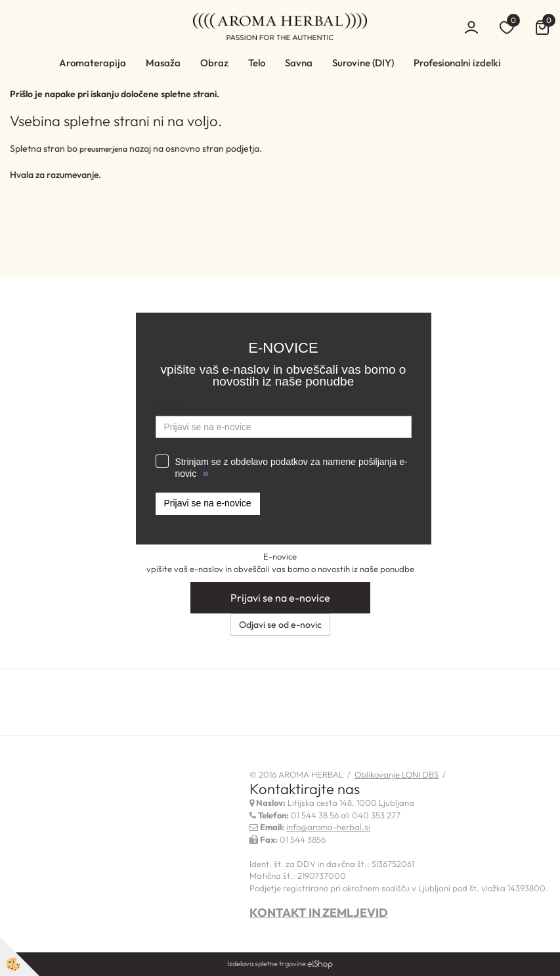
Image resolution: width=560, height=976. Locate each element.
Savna (299, 63)
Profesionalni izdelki (457, 63)
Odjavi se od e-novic (280, 625)
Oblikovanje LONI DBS (397, 774)
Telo (257, 63)
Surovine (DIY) (363, 63)
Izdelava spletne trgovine (267, 964)
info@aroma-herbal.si (328, 827)
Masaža (163, 63)
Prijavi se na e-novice (208, 503)
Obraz (214, 63)
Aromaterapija (93, 63)
